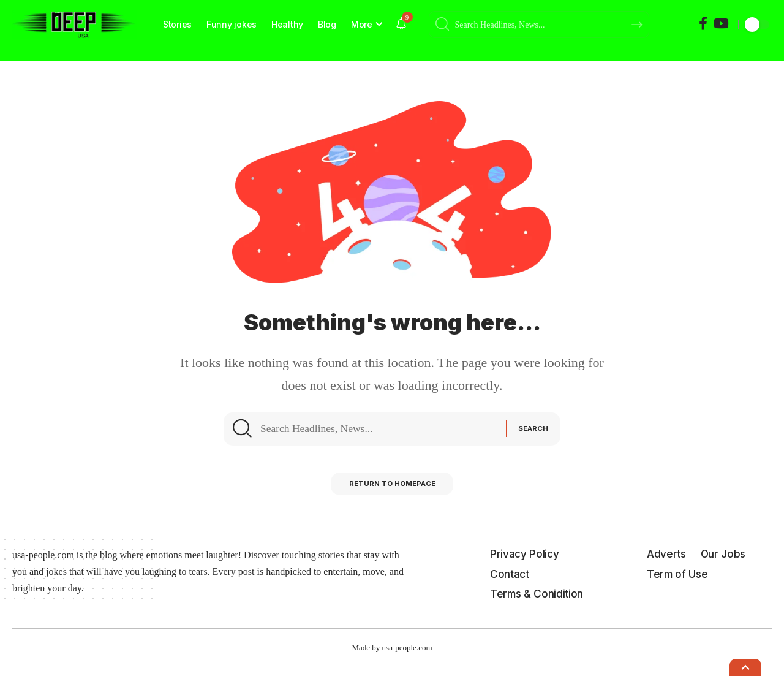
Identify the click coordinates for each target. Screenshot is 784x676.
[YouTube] (721, 24)
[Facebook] (703, 24)
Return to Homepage (392, 494)
